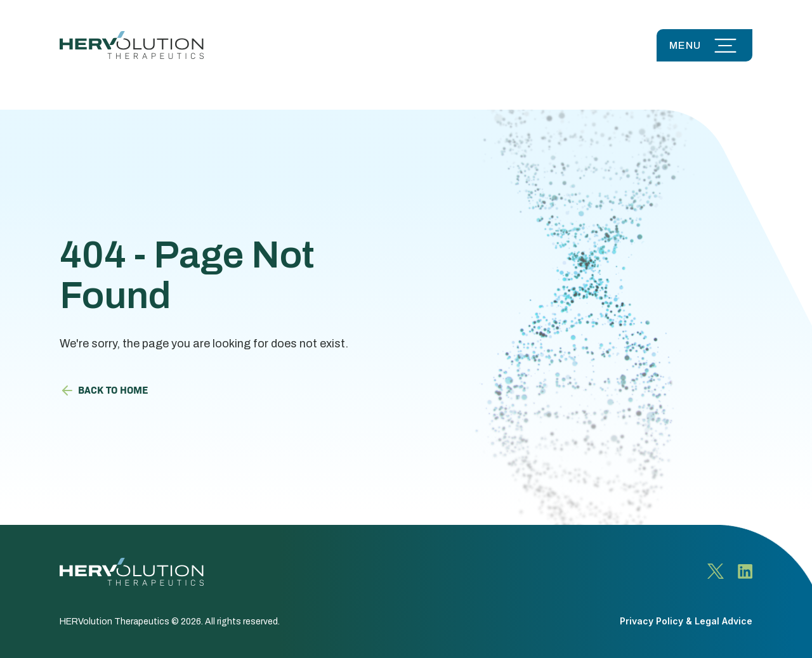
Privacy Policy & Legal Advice (686, 621)
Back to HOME (104, 389)
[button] (704, 45)
